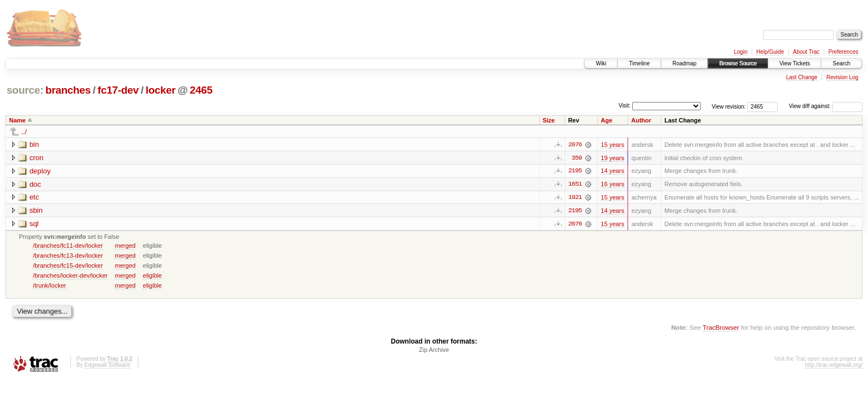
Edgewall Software (107, 366)
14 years (612, 171)
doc (35, 184)
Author (641, 120)
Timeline (639, 63)
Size (549, 120)
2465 (201, 90)
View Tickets (795, 63)
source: (25, 90)
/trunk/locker (49, 286)
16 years (612, 185)
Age (606, 120)
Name (18, 120)
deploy (40, 171)
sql (34, 224)
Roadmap (684, 63)
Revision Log (843, 77)
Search (841, 63)
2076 (575, 145)
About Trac (806, 52)
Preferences (844, 52)
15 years (612, 145)
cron (36, 158)
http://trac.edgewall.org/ (834, 366)
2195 (575, 171)
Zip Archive (434, 351)
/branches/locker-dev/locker (70, 276)
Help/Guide (770, 52)
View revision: (729, 106)
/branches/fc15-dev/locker (68, 266)
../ (24, 132)
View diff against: (826, 106)
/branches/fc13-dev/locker (68, 256)
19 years (612, 158)
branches (68, 90)
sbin (36, 211)
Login (741, 52)
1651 (575, 185)
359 (577, 158)
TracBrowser (721, 328)
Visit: (624, 106)
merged (125, 246)
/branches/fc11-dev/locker (68, 246)
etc (34, 198)
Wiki (601, 63)
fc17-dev (118, 90)
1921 (575, 198)
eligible (152, 276)
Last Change (802, 77)
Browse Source (738, 63)
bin (34, 144)
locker (161, 90)
